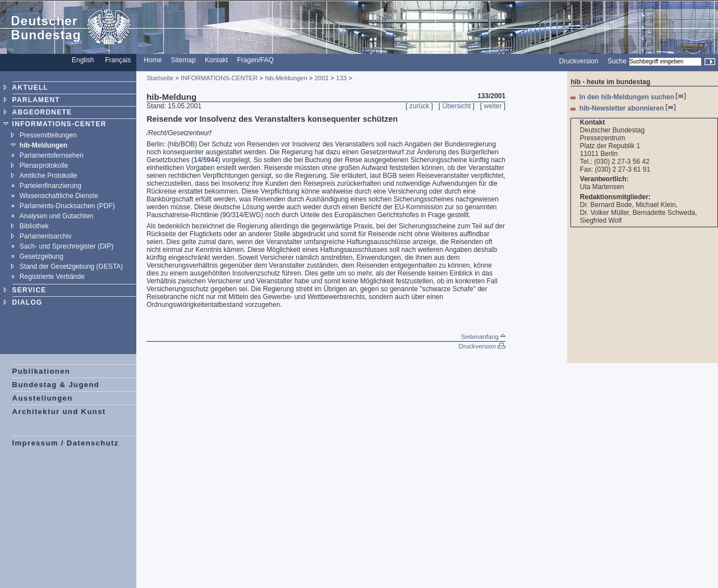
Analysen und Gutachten (56, 216)
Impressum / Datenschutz (66, 443)
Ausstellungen (43, 398)
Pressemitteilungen (48, 135)
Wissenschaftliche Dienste (59, 196)
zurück (419, 106)
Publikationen (42, 371)
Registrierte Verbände (52, 277)
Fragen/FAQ (255, 60)
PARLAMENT (36, 100)
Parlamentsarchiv (46, 236)
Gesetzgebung (42, 256)
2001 (322, 78)
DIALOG (27, 302)
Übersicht (456, 106)
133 (341, 78)
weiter (493, 106)
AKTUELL (30, 88)
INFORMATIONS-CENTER (59, 124)
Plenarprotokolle (44, 166)
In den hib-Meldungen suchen (633, 97)
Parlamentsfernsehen (52, 155)
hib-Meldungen (43, 145)
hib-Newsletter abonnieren (627, 108)
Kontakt (216, 60)
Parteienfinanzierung (50, 186)
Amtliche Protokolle (49, 176)
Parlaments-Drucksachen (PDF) (67, 206)
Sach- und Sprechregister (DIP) (66, 246)
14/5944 (206, 160)
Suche (617, 61)
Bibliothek (34, 226)
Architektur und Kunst (59, 412)
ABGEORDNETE (42, 112)
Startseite (160, 78)
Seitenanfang (483, 337)
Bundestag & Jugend (56, 385)
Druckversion (578, 61)
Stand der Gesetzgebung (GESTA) (72, 267)
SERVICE (29, 290)
